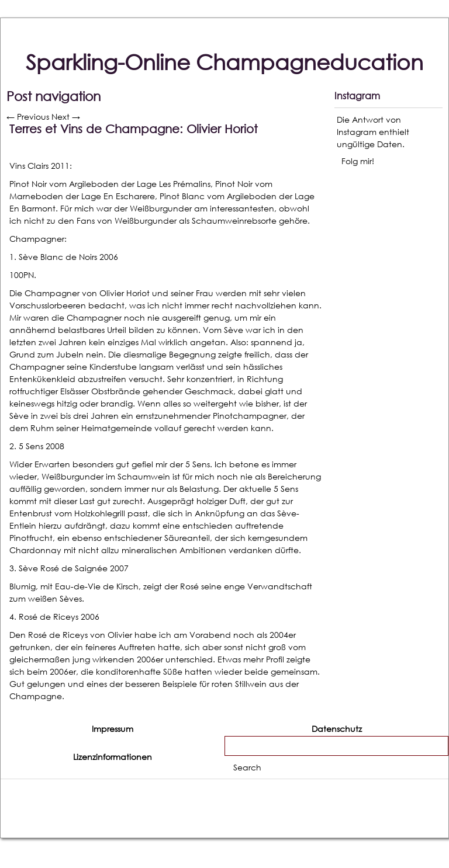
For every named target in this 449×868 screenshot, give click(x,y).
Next (66, 117)
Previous (28, 117)
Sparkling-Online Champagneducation (224, 62)
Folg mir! (358, 161)
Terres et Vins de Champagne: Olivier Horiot (134, 129)
